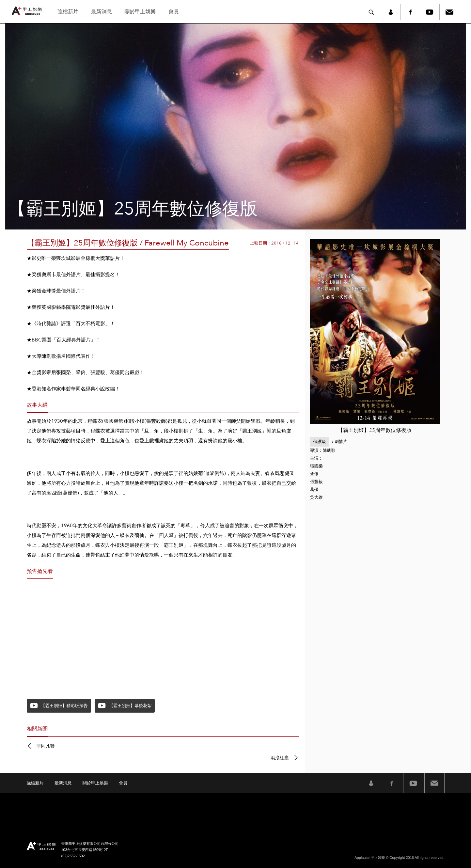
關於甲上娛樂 (140, 12)
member (391, 12)
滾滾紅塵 (280, 758)
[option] (235, 126)
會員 (174, 12)
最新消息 (102, 12)
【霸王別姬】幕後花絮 (130, 706)
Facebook (410, 12)
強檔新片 (68, 12)
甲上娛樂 (28, 11)
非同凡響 (46, 746)
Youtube (430, 12)
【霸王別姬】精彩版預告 (64, 706)
